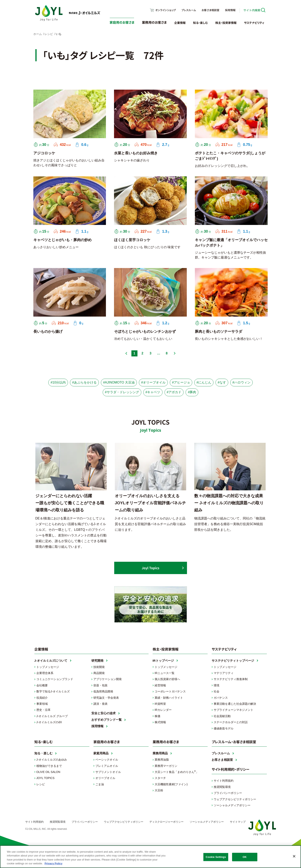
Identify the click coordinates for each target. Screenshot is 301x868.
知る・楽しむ (200, 23)
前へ (126, 353)
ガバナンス (221, 698)
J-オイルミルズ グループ (52, 716)
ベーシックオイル (107, 760)
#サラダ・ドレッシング (122, 392)
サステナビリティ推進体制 (231, 679)
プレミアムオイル (107, 766)
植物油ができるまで (49, 766)
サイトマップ (238, 822)
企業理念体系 (45, 673)
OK (245, 857)
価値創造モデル (224, 728)
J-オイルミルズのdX (49, 722)
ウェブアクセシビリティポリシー (235, 799)
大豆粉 (159, 790)
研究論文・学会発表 (106, 698)
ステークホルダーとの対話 (231, 722)
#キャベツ (153, 392)
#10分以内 (58, 382)
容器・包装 (100, 685)
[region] (150, 857)
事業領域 (42, 704)
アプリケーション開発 (108, 679)
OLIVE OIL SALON (48, 772)
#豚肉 (192, 392)
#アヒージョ (181, 382)
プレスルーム (189, 10)
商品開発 (99, 673)
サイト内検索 (252, 10)
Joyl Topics (150, 568)
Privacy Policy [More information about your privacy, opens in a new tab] (53, 863)
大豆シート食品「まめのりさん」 (177, 772)
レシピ (41, 784)
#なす (222, 382)
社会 (217, 691)
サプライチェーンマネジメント (233, 710)
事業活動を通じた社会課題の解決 (235, 704)
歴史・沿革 (43, 710)
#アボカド (174, 392)
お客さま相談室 (210, 10)
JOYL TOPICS (45, 778)
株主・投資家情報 (226, 23)
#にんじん (204, 382)
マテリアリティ (224, 673)
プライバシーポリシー (228, 793)
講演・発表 (100, 704)
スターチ (160, 778)
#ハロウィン (241, 382)
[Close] (294, 856)
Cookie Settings (216, 857)
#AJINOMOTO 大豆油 (119, 382)
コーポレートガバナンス (170, 691)
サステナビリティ (254, 23)
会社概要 (42, 685)
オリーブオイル (105, 778)
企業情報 (180, 23)
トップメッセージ (48, 667)
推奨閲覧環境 (222, 787)
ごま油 (100, 784)
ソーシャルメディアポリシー (232, 805)
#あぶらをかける (84, 382)
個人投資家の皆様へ (167, 679)
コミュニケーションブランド (55, 679)
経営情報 (160, 685)
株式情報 (160, 722)
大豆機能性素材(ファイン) (171, 784)
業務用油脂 (162, 760)
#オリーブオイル (153, 382)
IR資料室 (160, 704)
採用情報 (230, 10)
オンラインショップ (166, 10)
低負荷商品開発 (103, 691)
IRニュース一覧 (165, 673)
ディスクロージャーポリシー (166, 822)
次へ (175, 353)
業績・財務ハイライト (169, 698)
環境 (217, 685)
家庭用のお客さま (122, 22)
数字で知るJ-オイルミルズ (53, 691)
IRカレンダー (163, 710)
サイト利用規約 (224, 781)
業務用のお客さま (154, 22)
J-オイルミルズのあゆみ (52, 760)
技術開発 (99, 667)
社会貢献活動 (222, 716)
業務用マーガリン (166, 766)
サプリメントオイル (108, 772)
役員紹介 (42, 698)
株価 (157, 716)
